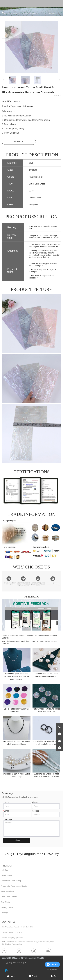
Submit (17, 840)
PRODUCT (17, 13)
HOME (7, 13)
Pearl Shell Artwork (33, 13)
